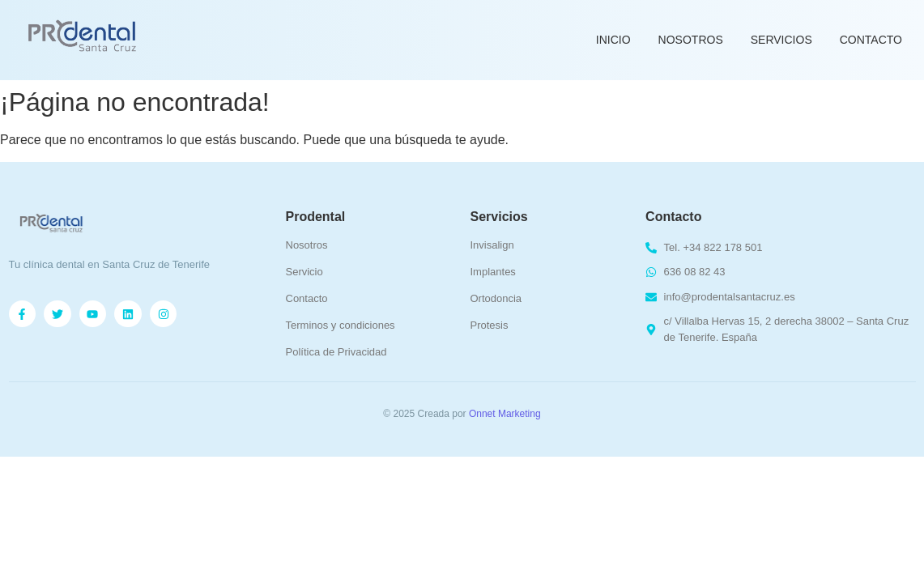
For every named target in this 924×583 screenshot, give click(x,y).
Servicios (781, 40)
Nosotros (691, 40)
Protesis (490, 325)
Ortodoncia (496, 298)
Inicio (613, 40)
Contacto (871, 40)
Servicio (304, 272)
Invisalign (492, 245)
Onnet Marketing (505, 414)
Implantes (493, 272)
